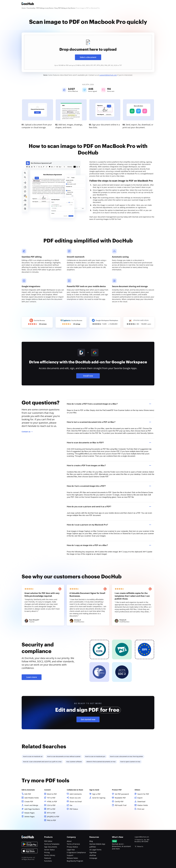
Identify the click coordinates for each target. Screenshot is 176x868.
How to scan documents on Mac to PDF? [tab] (109, 443)
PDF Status (74, 809)
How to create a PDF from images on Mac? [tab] (109, 465)
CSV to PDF (51, 805)
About (69, 841)
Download (141, 802)
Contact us (26, 432)
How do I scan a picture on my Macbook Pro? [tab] (109, 525)
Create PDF (29, 802)
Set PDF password (122, 794)
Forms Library (50, 855)
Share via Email (76, 802)
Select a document (88, 57)
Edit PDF (28, 794)
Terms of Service (73, 844)
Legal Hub (71, 850)
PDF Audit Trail (121, 805)
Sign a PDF (96, 794)
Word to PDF (52, 794)
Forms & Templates (52, 844)
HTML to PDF (52, 802)
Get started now (88, 719)
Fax (71, 805)
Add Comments (76, 794)
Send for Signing (99, 798)
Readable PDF (120, 798)
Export (140, 798)
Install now (88, 376)
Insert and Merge (31, 805)
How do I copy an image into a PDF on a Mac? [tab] (109, 545)
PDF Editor (48, 841)
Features (48, 858)
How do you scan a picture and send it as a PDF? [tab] (109, 507)
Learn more (32, 677)
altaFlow (93, 855)
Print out (141, 809)
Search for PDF (143, 794)
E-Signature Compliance (76, 852)
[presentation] (88, 52)
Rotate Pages (30, 813)
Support (70, 855)
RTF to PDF (51, 813)
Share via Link (75, 798)
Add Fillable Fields (32, 798)
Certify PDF (119, 802)
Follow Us (140, 846)
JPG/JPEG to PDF (53, 817)
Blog (91, 841)
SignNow (93, 852)
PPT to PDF (51, 809)
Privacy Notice (72, 847)
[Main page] (28, 4)
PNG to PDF (51, 820)
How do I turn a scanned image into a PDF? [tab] (109, 486)
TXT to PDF (51, 798)
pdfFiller (93, 847)
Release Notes (72, 858)
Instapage (93, 858)
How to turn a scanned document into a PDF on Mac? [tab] (109, 422)
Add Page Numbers (32, 809)
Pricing (47, 852)
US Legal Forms (95, 850)
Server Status (49, 850)
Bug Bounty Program (75, 861)
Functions (48, 861)
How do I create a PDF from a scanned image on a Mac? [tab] (109, 404)
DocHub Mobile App (97, 844)
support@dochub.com (108, 75)
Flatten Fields (143, 805)
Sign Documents (51, 847)
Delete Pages (30, 817)
